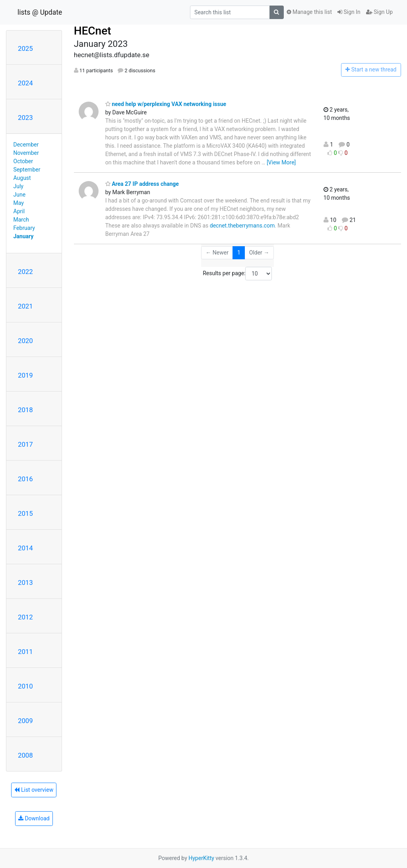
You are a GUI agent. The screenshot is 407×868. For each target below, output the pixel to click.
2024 (25, 83)
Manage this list (309, 12)
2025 (25, 48)
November (26, 153)
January (24, 236)
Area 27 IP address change (142, 184)
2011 (25, 652)
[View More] (281, 162)
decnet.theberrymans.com (242, 226)
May (19, 203)
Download (34, 818)
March (21, 220)
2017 (25, 444)
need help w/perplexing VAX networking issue (166, 104)
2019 (25, 375)
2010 (25, 686)
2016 (25, 479)
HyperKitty (201, 858)
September (27, 170)
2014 (25, 548)
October (23, 161)
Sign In (349, 12)
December (26, 145)
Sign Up (379, 12)
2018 (25, 410)
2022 (25, 272)
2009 (25, 721)
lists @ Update (40, 12)
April (19, 211)
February (24, 228)
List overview (34, 790)
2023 (25, 118)
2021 (25, 306)
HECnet (93, 31)
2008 (25, 755)
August (22, 178)
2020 (25, 341)
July (18, 186)
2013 (25, 583)
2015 (25, 513)
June (20, 195)
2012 (25, 617)
